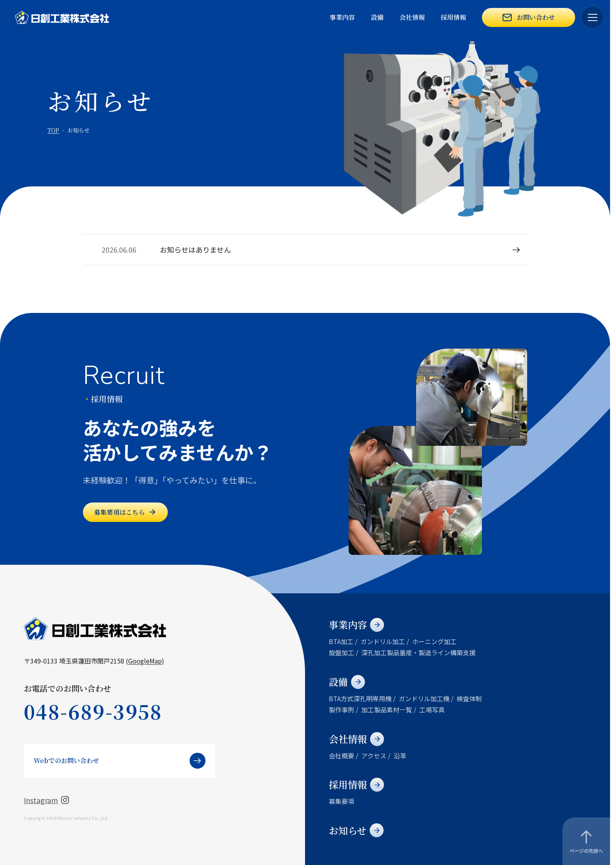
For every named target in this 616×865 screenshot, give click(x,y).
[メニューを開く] (592, 17)
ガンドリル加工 (383, 641)
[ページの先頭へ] (586, 841)
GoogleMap (145, 661)
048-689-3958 (93, 711)
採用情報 (453, 17)
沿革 (400, 756)
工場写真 (432, 710)
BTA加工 (341, 641)
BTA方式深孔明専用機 (360, 698)
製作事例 (342, 710)
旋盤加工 (342, 652)
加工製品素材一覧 (387, 710)
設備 (377, 17)
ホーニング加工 (434, 641)
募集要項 (342, 801)
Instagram (46, 800)
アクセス (374, 756)
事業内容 (342, 17)
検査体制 (469, 698)
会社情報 (412, 17)
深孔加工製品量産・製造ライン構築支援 (418, 652)
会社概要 (342, 756)
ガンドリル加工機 (424, 698)
